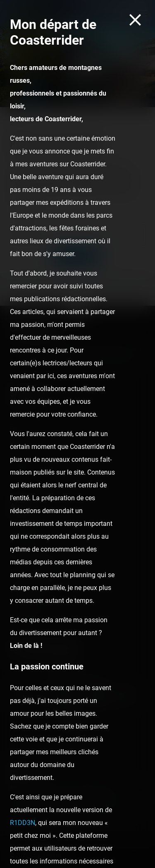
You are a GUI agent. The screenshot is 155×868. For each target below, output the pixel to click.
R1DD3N (23, 823)
